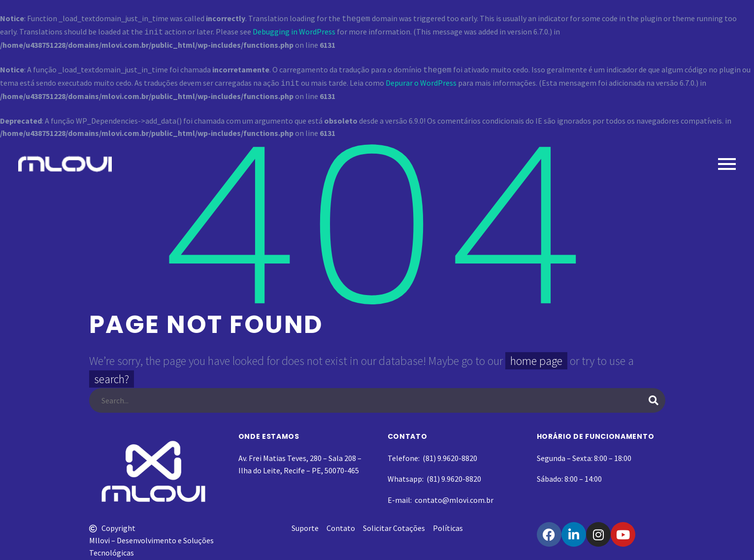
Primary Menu (727, 160)
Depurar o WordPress (421, 80)
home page (536, 357)
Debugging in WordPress (294, 31)
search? (112, 375)
